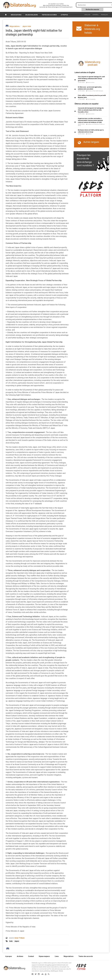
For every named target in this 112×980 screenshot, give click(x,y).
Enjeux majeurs (32, 15)
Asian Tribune (19, 938)
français (104, 15)
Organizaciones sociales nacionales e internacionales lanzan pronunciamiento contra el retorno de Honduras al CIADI (90, 120)
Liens (57, 956)
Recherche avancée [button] (92, 9)
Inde (11, 941)
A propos (9, 956)
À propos (64, 15)
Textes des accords (49, 15)
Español (96, 15)
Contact (31, 956)
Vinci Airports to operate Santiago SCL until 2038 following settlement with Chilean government (91, 79)
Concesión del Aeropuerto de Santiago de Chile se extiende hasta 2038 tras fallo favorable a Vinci (91, 110)
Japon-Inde (27, 26)
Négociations (16, 15)
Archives (20, 956)
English (87, 15)
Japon (17, 941)
